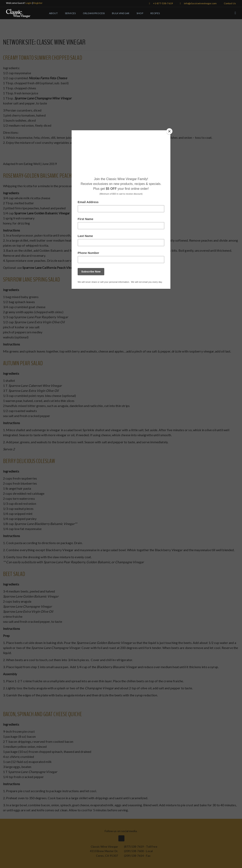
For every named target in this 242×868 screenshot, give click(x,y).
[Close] (169, 131)
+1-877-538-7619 (161, 3)
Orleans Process (94, 13)
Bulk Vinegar (121, 13)
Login (29, 3)
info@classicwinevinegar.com (198, 3)
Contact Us (230, 3)
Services (70, 13)
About (53, 13)
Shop (140, 13)
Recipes (155, 13)
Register (38, 3)
